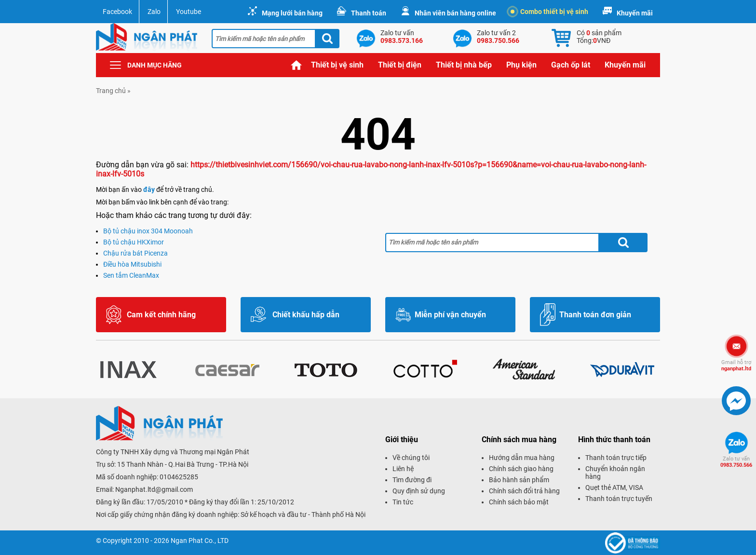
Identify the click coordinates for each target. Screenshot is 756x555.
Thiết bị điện (400, 65)
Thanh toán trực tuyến (619, 499)
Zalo (154, 12)
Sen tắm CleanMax (131, 275)
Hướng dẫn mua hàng (522, 458)
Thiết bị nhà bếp (464, 65)
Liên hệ (403, 469)
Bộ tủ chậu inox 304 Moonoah (148, 231)
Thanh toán (369, 13)
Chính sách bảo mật (519, 502)
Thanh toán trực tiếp (616, 458)
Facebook (117, 12)
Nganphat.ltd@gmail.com (154, 489)
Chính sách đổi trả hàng (524, 491)
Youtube (189, 12)
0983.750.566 (736, 462)
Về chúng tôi (411, 458)
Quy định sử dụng (419, 491)
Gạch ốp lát (571, 65)
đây (149, 190)
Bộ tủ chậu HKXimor (134, 242)
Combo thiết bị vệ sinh (549, 12)
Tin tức (403, 502)
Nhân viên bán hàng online (455, 13)
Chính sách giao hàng (521, 469)
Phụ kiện (521, 65)
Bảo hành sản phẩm (519, 480)
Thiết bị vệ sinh (337, 65)
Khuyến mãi (635, 13)
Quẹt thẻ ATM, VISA (614, 487)
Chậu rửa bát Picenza (135, 253)
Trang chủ (297, 65)
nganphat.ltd (736, 365)
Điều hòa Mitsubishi (132, 264)
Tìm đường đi (412, 480)
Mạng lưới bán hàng (292, 13)
